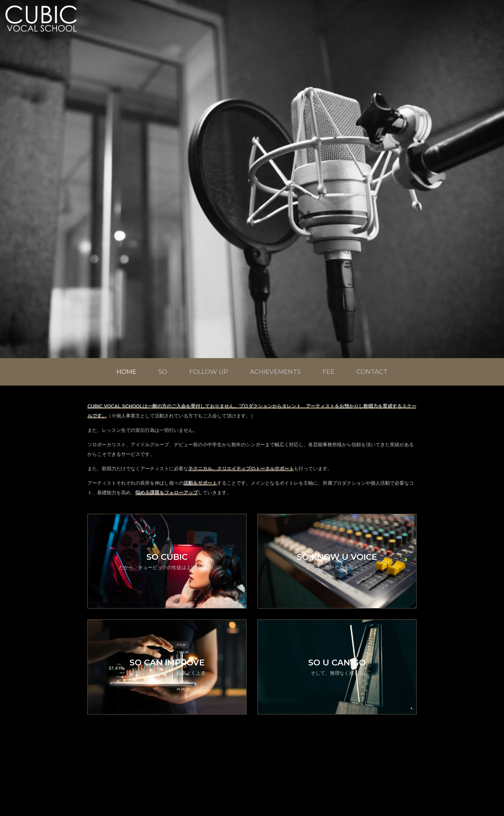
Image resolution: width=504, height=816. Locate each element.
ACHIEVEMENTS (275, 372)
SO (163, 372)
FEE (329, 372)
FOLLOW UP (209, 372)
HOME (127, 372)
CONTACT (372, 372)
